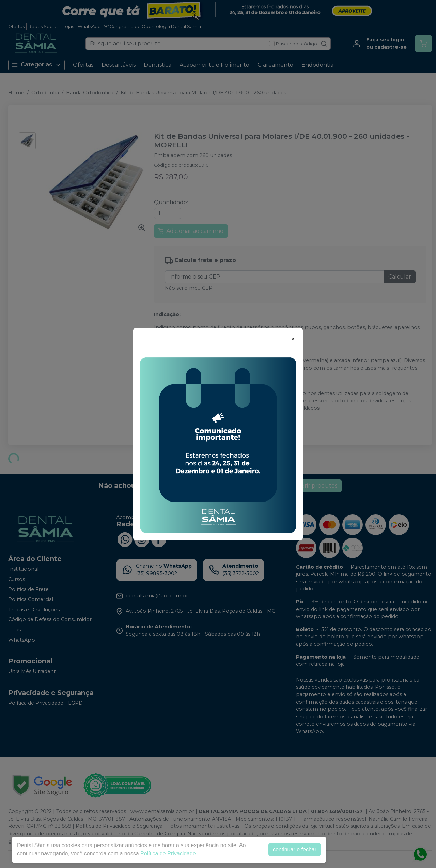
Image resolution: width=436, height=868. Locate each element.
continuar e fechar (295, 849)
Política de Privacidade (168, 854)
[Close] (293, 339)
